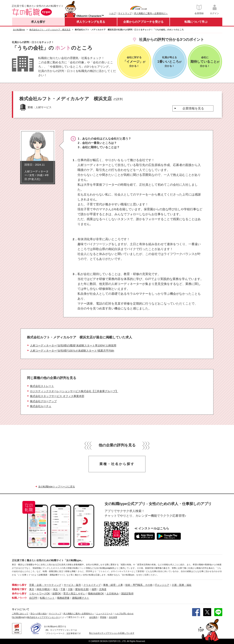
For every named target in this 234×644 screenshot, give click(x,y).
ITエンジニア (162, 585)
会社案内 (93, 617)
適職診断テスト (81, 598)
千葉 (63, 589)
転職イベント (47, 598)
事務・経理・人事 (113, 585)
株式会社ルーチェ (41, 406)
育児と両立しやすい (74, 594)
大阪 (70, 589)
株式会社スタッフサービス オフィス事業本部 (57, 396)
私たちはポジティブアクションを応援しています (112, 633)
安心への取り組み (39, 614)
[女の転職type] (18, 617)
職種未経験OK (96, 594)
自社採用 (113, 617)
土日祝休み (113, 594)
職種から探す (19, 585)
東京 (32, 589)
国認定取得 (127, 594)
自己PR (33, 598)
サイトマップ (125, 13)
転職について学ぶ (196, 22)
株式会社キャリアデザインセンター (44, 617)
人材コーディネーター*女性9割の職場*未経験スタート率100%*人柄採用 (73, 345)
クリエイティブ (92, 585)
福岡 (94, 589)
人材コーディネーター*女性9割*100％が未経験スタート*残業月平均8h (72, 351)
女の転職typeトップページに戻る (57, 487)
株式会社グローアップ (43, 401)
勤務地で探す (19, 589)
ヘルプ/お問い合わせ (124, 614)
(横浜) (47, 589)
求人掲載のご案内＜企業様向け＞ (151, 13)
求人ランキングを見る (91, 22)
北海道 (103, 589)
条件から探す (19, 594)
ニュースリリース (104, 614)
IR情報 (103, 617)
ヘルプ (112, 13)
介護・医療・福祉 (182, 585)
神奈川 (40, 589)
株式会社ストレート (42, 386)
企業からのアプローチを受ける (143, 22)
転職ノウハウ (19, 598)
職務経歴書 (63, 598)
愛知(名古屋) (82, 589)
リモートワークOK (40, 594)
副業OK (57, 594)
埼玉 (55, 589)
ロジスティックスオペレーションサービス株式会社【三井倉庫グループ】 (74, 391)
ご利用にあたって (20, 614)
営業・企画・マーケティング (45, 585)
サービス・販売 (72, 585)
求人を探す (38, 22)
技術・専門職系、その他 (139, 585)
